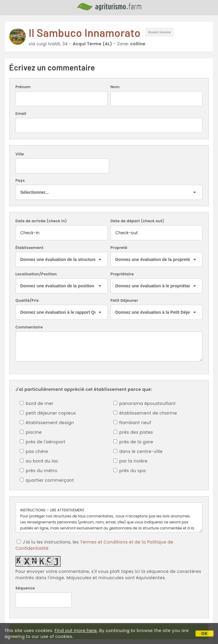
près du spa (130, 471)
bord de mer (37, 403)
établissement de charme (145, 413)
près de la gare (133, 442)
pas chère (34, 451)
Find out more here (76, 631)
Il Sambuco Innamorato (85, 33)
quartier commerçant (47, 480)
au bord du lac (39, 461)
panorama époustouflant (145, 403)
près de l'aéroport (43, 442)
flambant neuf (132, 423)
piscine (31, 432)
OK (205, 634)
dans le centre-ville (138, 451)
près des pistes (133, 432)
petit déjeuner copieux (48, 413)
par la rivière (130, 461)
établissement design (47, 423)
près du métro (39, 471)
